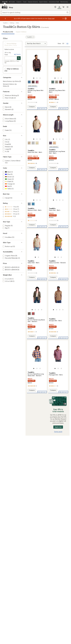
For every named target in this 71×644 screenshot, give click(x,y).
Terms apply (58, 432)
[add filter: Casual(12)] (6, 198)
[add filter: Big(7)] (5, 228)
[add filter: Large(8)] (6, 149)
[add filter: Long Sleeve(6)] (8, 121)
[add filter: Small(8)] (6, 144)
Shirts (17, 23)
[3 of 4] (60, 139)
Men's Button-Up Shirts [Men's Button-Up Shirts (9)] (11, 81)
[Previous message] (5, 19)
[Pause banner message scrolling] (65, 19)
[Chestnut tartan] (58, 82)
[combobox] (35, 12)
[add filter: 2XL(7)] (5, 139)
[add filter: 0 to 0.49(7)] (7, 279)
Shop (11, 7)
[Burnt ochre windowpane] (33, 314)
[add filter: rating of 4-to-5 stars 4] (11, 209)
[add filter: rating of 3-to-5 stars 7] (11, 212)
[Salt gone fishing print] (33, 143)
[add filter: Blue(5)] (6, 174)
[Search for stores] (19, 58)
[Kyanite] (29, 82)
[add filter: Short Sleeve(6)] (8, 119)
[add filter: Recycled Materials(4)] (10, 258)
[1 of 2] (35, 257)
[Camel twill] (54, 143)
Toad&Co (5, 23)
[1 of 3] (34, 78)
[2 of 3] (37, 78)
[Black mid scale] (29, 314)
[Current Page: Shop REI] (5, 2)
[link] (37, 65)
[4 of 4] (63, 139)
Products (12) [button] (8, 32)
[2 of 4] (57, 139)
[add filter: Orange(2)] (7, 184)
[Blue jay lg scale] (62, 82)
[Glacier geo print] (33, 204)
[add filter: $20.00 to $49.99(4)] (10, 267)
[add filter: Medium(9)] (6, 147)
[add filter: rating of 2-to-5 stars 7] (11, 214)
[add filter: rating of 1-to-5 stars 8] (11, 216)
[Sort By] (36, 43)
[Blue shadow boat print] (29, 204)
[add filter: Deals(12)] (6, 130)
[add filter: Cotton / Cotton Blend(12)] (11, 161)
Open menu (67, 7)
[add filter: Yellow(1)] (7, 189)
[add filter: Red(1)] (6, 186)
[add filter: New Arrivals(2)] (8, 98)
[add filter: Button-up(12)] (7, 246)
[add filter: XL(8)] (5, 151)
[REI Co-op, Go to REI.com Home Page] (4, 7)
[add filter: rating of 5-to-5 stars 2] (11, 207)
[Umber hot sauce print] (29, 143)
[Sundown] (37, 82)
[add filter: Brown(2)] (7, 177)
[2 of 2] (38, 257)
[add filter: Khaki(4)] (7, 181)
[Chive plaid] (54, 82)
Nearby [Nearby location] (17, 54)
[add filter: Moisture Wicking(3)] (10, 95)
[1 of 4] (53, 139)
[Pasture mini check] (51, 82)
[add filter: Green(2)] (7, 179)
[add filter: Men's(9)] (6, 107)
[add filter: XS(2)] (5, 142)
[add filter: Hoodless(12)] (7, 237)
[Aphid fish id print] (37, 143)
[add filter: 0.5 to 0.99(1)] (7, 281)
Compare (32, 107)
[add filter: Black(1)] (7, 172)
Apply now (58, 427)
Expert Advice (21, 32)
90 (67, 43)
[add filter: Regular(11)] (6, 226)
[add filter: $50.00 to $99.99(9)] (10, 270)
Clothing (12, 23)
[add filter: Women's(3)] (7, 109)
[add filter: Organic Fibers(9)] (9, 256)
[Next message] (63, 19)
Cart (63, 7)
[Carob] (33, 82)
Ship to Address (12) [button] (12, 70)
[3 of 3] (40, 78)
